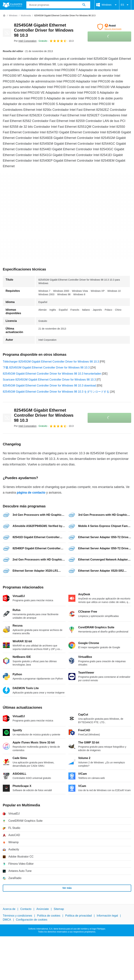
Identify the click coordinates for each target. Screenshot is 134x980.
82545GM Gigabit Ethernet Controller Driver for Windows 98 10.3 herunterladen (52, 374)
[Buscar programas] (84, 5)
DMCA (7, 919)
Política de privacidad (79, 916)
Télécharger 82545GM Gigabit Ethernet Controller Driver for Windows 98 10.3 (51, 362)
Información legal (107, 916)
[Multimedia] (26, 16)
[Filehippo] (12, 5)
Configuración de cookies (32, 919)
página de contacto (31, 493)
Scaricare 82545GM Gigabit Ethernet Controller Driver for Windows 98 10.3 (49, 380)
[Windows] (13, 16)
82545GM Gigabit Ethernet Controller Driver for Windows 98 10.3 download (49, 386)
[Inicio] (4, 16)
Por (25, 41)
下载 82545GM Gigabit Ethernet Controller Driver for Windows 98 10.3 (46, 368)
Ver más (67, 888)
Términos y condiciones (17, 916)
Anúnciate (42, 909)
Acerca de (9, 909)
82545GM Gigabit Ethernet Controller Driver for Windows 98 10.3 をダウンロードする (56, 392)
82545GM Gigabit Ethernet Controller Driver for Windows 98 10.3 (44, 30)
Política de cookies (49, 916)
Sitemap (59, 909)
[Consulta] (58, 5)
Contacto (26, 909)
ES (125, 5)
